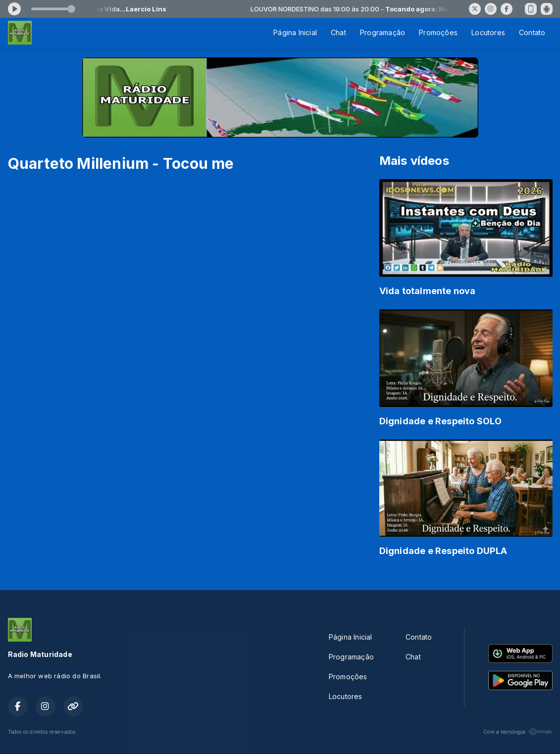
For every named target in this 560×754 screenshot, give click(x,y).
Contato (532, 32)
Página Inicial (295, 32)
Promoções (438, 32)
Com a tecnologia (518, 732)
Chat (338, 32)
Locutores (488, 32)
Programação (382, 32)
